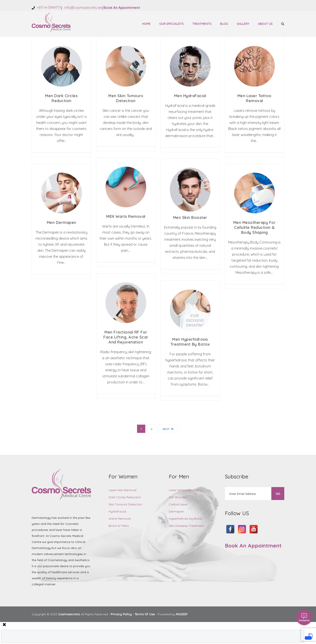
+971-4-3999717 (48, 8)
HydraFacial (117, 511)
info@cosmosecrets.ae (83, 8)
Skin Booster (178, 497)
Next (168, 429)
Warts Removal (120, 519)
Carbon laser (178, 504)
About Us (265, 24)
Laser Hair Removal (122, 490)
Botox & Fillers (119, 526)
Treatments (202, 24)
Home (146, 24)
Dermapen (176, 511)
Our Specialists (171, 24)
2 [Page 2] (152, 429)
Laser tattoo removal (184, 490)
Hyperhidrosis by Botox (186, 519)
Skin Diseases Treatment (186, 526)
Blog (224, 24)
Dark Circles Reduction (125, 497)
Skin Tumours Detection (125, 504)
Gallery (243, 24)
